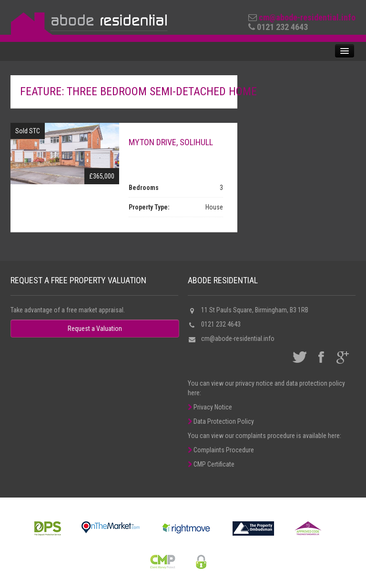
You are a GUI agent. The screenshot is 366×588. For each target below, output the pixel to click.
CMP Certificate (211, 464)
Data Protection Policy (221, 421)
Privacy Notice (210, 407)
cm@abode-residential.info (307, 17)
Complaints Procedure (221, 450)
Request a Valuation (95, 329)
